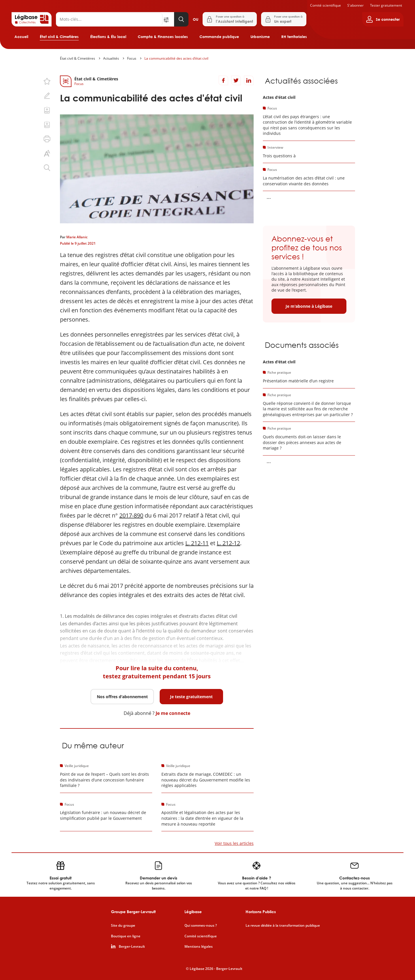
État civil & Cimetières (59, 37)
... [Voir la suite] (269, 197)
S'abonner (355, 5)
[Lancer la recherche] (181, 19)
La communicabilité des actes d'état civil (176, 58)
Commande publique (219, 37)
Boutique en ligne (126, 936)
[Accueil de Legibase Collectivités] (32, 19)
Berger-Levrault (132, 947)
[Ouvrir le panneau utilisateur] (383, 19)
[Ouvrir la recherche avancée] (168, 19)
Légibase (193, 912)
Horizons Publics (261, 912)
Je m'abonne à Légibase (309, 306)
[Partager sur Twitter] (236, 80)
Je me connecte (173, 713)
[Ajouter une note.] (47, 96)
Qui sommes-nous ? (201, 926)
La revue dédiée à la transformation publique (283, 926)
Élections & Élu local (108, 37)
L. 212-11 (197, 543)
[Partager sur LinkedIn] (249, 80)
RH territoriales (294, 37)
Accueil (21, 37)
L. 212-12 (228, 543)
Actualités (111, 58)
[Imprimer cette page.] (47, 139)
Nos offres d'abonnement (122, 697)
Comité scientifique (326, 5)
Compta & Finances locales (163, 37)
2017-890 (131, 515)
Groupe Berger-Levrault (133, 912)
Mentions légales (199, 947)
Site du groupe (123, 926)
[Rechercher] (109, 19)
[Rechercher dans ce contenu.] (47, 168)
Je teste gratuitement (191, 697)
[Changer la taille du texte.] (47, 153)
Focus (132, 58)
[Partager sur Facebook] (223, 80)
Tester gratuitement (386, 5)
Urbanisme (260, 37)
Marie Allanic (77, 237)
